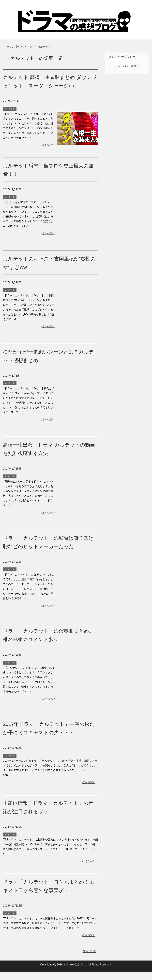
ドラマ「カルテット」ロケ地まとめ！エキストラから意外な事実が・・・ (46, 890)
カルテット (10, 109)
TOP (19, 47)
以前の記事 (89, 960)
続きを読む (48, 145)
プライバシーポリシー (128, 66)
